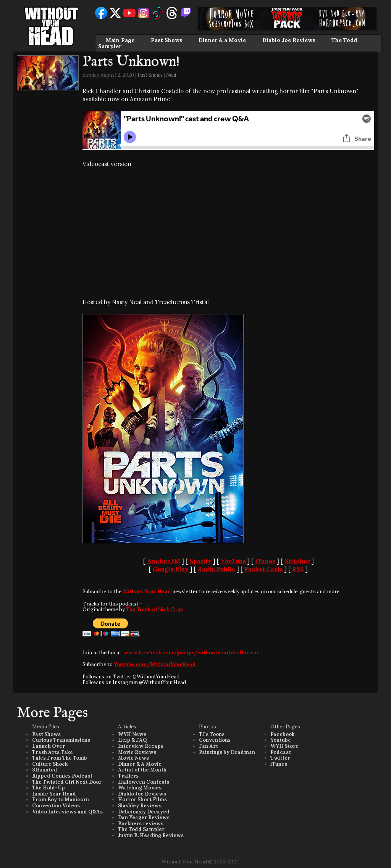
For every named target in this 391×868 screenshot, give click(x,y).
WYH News (132, 734)
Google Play (171, 569)
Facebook (282, 734)
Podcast (281, 752)
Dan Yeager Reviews (144, 817)
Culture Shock (50, 764)
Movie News (133, 758)
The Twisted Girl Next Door (67, 782)
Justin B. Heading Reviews (151, 835)
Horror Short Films (142, 800)
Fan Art (208, 746)
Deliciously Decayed (144, 812)
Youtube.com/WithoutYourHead (155, 664)
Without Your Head (147, 592)
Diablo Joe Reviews (289, 40)
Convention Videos (56, 806)
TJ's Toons (212, 734)
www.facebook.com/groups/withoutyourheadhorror (191, 653)
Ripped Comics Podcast (62, 776)
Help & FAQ (132, 740)
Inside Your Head (54, 794)
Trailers (128, 776)
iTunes (265, 561)
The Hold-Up (48, 788)
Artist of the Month (142, 770)
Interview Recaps (141, 746)
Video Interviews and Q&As (67, 812)
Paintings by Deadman (227, 752)
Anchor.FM (164, 561)
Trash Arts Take (53, 752)
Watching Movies (140, 788)
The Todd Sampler (141, 829)
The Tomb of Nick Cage (155, 610)
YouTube (233, 561)
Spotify (200, 561)
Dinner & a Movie (222, 40)
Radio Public (217, 569)
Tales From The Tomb (60, 758)
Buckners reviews (141, 824)
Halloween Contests (144, 782)
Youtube (281, 740)
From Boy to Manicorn (61, 800)
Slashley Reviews (140, 806)
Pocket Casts (264, 569)
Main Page (120, 40)
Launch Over (48, 746)
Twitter (280, 758)
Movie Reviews (137, 752)
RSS (298, 569)
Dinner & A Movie (140, 764)
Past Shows (166, 40)
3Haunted (45, 770)
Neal (171, 75)
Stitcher (297, 561)
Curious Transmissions (61, 740)
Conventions (215, 740)
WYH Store (284, 746)
